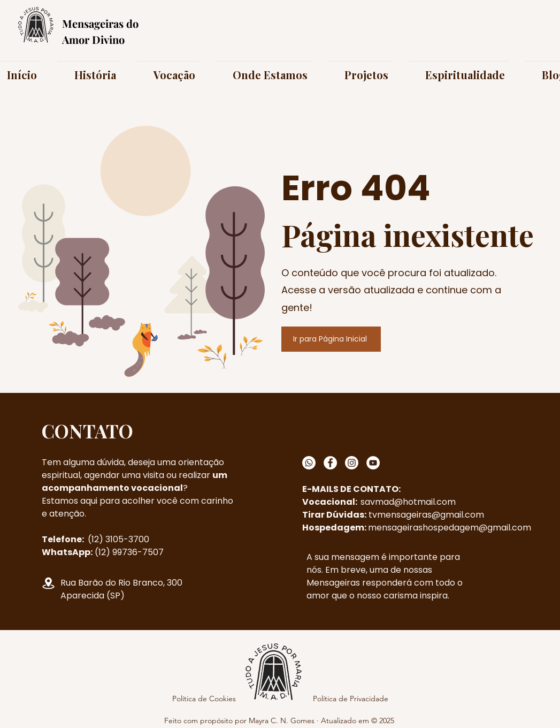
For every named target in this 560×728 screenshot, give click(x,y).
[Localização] (48, 583)
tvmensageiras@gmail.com (426, 515)
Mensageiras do (100, 23)
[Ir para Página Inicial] (331, 339)
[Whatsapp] (309, 463)
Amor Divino (93, 39)
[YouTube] (373, 463)
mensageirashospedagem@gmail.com (450, 528)
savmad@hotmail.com (408, 502)
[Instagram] (352, 463)
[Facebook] (330, 463)
